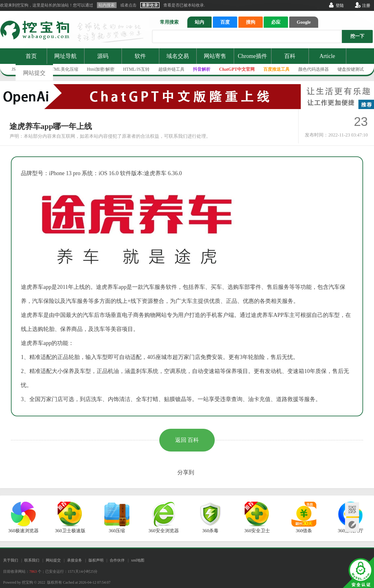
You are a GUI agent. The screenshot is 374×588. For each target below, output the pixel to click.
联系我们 (32, 560)
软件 (140, 56)
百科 (290, 56)
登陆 (340, 5)
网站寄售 (215, 56)
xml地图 (138, 560)
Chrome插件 (252, 56)
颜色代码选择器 (314, 69)
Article (327, 56)
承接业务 (74, 560)
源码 (103, 56)
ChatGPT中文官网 (237, 69)
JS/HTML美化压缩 (61, 69)
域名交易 (178, 56)
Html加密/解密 (101, 69)
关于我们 (11, 560)
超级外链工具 (171, 69)
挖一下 (357, 36)
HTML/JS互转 (136, 69)
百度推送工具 (276, 69)
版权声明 (96, 560)
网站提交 (34, 73)
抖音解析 (202, 69)
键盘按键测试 (351, 69)
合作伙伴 (117, 560)
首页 (31, 56)
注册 (366, 5)
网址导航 (65, 56)
